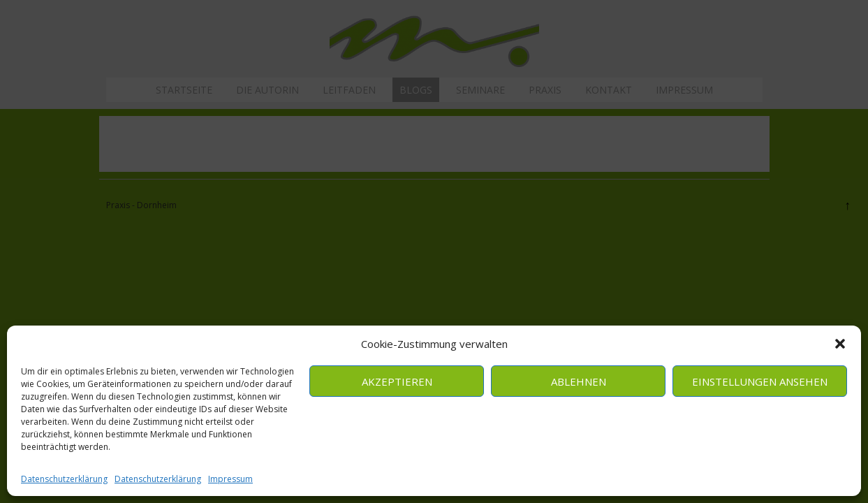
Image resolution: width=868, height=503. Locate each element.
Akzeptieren (397, 381)
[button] (840, 344)
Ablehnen (579, 381)
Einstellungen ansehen (760, 381)
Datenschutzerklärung (64, 479)
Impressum (230, 479)
